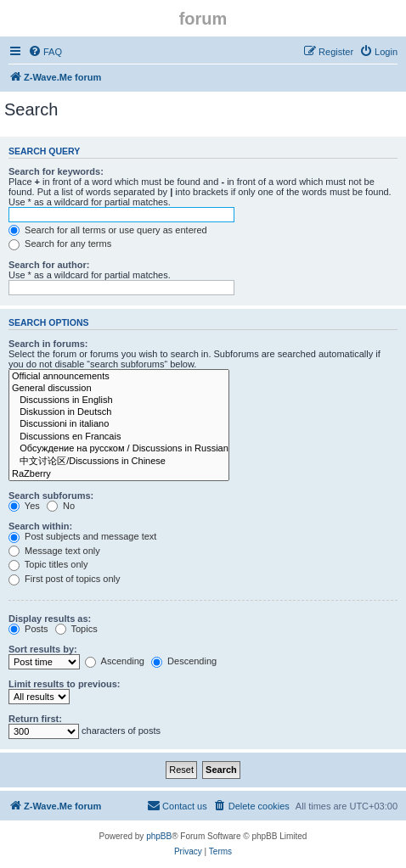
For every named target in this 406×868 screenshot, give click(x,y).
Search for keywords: (56, 171)
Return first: (35, 719)
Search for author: (49, 265)
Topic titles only (48, 564)
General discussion (119, 389)
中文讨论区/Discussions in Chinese (119, 462)
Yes (24, 506)
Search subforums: (51, 496)
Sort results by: (43, 649)
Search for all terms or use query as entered (108, 230)
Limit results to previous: (64, 684)
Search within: (40, 526)
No (61, 506)
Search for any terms (60, 244)
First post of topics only (65, 579)
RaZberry (119, 474)
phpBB (159, 836)
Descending (184, 661)
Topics (76, 629)
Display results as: (50, 619)
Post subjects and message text (82, 536)
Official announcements (119, 377)
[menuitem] (45, 52)
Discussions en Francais (119, 437)
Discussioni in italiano (119, 424)
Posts (28, 629)
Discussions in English (119, 400)
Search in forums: (48, 344)
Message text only (54, 551)
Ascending (115, 661)
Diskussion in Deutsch (119, 412)
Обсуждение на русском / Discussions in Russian (119, 449)
